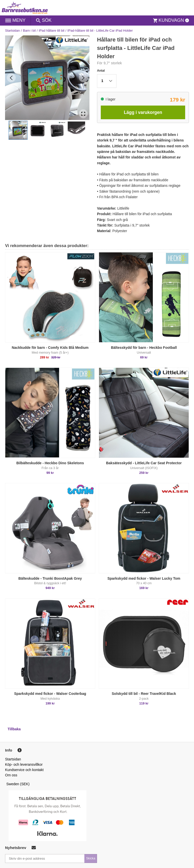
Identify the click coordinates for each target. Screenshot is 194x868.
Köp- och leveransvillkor (24, 764)
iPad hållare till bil (52, 31)
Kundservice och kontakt (24, 770)
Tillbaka (14, 729)
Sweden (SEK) (18, 784)
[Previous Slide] (11, 78)
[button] (18, 130)
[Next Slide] (83, 78)
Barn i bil (29, 31)
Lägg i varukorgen (143, 112)
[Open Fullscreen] (83, 114)
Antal (101, 71)
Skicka (91, 858)
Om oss (11, 775)
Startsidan (13, 31)
